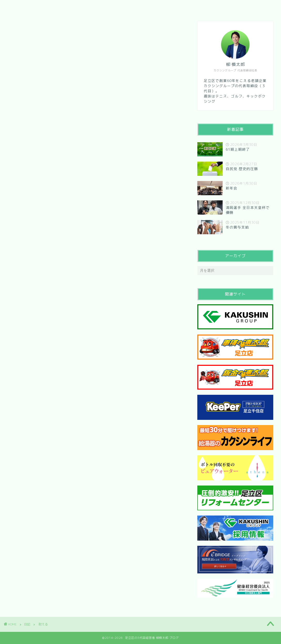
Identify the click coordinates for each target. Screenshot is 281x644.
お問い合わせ (112, 7)
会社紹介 (45, 7)
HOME (18, 7)
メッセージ (76, 7)
